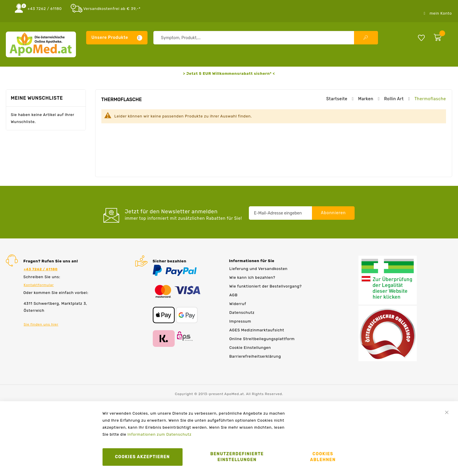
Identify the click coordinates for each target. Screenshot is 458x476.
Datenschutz (242, 313)
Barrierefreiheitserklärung (255, 356)
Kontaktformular (39, 285)
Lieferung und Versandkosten (258, 269)
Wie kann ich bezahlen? (252, 277)
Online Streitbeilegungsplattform (262, 339)
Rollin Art (394, 99)
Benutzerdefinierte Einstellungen (237, 457)
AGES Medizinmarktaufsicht (257, 330)
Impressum (240, 321)
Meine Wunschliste (421, 38)
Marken (366, 99)
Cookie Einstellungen (250, 348)
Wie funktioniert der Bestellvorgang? (266, 286)
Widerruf (238, 304)
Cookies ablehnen (323, 457)
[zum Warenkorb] (441, 36)
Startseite (338, 99)
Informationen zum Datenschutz (159, 434)
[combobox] (266, 38)
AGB (233, 295)
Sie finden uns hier (41, 324)
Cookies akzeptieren (143, 457)
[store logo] (41, 44)
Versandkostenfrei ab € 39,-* (112, 9)
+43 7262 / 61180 (45, 9)
